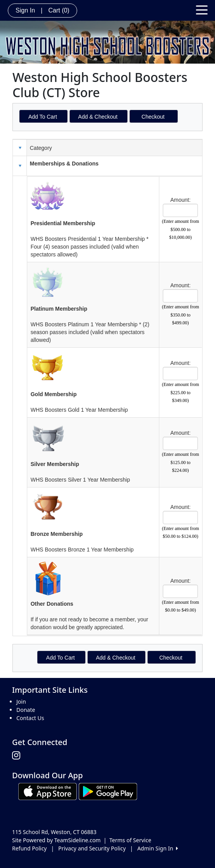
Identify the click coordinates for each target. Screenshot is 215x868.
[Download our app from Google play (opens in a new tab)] (108, 791)
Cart (59, 10)
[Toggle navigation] (202, 9)
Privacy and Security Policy (92, 848)
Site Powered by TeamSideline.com (56, 840)
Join (21, 702)
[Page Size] (180, 210)
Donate (26, 710)
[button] (20, 166)
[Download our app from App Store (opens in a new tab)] (48, 791)
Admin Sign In (157, 848)
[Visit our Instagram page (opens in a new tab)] (18, 756)
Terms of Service (130, 840)
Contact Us (30, 718)
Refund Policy (29, 848)
